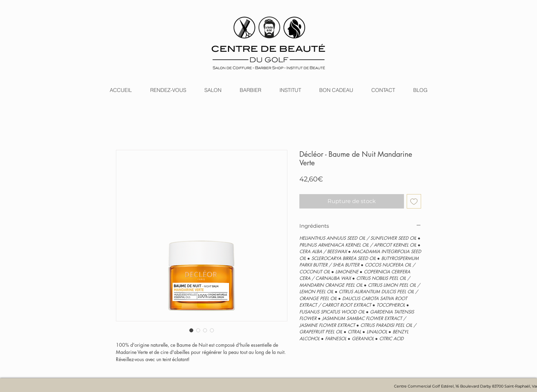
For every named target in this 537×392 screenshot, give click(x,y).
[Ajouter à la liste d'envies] (414, 201)
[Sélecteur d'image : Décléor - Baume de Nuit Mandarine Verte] (191, 330)
